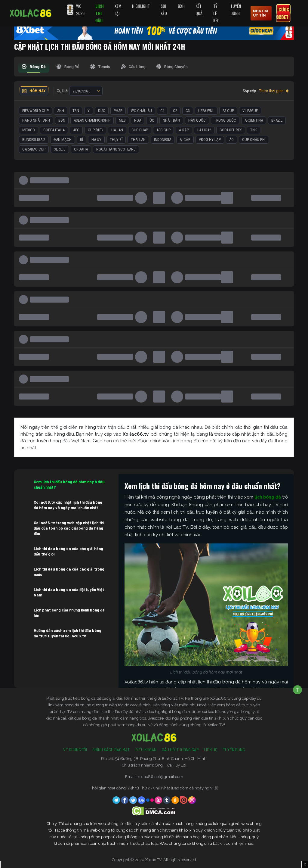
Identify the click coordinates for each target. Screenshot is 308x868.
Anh (61, 111)
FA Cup (228, 111)
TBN (76, 111)
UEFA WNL (206, 111)
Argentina (254, 120)
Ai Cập (185, 140)
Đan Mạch (63, 140)
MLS (122, 120)
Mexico (29, 130)
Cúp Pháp (140, 130)
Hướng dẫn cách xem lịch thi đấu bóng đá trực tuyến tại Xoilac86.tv (68, 633)
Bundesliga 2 (34, 140)
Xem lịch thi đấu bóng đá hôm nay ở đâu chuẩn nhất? (69, 484)
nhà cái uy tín (261, 13)
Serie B (60, 149)
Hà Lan (117, 130)
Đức (102, 111)
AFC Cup (163, 130)
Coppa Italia (54, 130)
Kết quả (199, 9)
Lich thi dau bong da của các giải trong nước (69, 572)
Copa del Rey (231, 130)
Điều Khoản (146, 750)
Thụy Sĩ (116, 140)
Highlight (141, 6)
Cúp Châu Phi (254, 140)
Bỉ (82, 140)
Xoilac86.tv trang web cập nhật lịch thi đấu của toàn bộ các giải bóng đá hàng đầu (69, 528)
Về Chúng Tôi (75, 750)
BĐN (62, 120)
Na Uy (96, 140)
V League (250, 111)
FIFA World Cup (35, 111)
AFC (76, 130)
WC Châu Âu (141, 111)
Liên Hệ (211, 750)
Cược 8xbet (283, 13)
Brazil (277, 120)
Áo (231, 140)
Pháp (118, 111)
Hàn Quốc (197, 120)
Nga (138, 120)
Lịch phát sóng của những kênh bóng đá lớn (69, 613)
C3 (188, 111)
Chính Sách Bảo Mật (111, 750)
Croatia (81, 149)
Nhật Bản (171, 120)
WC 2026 (80, 9)
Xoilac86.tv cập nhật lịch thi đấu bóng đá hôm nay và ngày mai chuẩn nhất (68, 505)
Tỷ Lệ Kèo (216, 13)
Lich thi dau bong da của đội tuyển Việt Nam (69, 592)
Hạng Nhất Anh (36, 120)
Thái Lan (138, 140)
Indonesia (163, 140)
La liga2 (204, 130)
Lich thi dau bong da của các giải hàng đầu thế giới (68, 551)
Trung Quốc (225, 120)
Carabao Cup (34, 149)
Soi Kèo (164, 9)
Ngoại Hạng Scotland (116, 149)
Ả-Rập (184, 130)
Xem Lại (118, 9)
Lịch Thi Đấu (100, 13)
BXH (181, 6)
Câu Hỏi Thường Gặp (180, 750)
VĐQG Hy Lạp (210, 140)
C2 (175, 111)
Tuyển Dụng (236, 9)
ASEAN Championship (92, 120)
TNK (254, 130)
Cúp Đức (95, 130)
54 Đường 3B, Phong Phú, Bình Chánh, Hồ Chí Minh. (161, 759)
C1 (162, 111)
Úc (152, 120)
